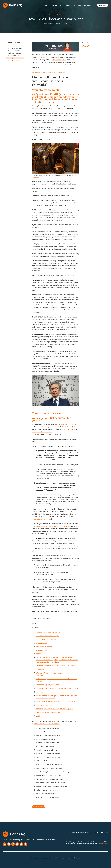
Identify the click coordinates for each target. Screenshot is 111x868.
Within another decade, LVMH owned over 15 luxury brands (56, 666)
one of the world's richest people (47, 636)
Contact (53, 840)
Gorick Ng (45, 57)
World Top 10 (40, 716)
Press (47, 840)
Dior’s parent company (44, 647)
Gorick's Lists (30, 840)
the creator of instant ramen (42, 432)
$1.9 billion (39, 654)
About (5, 840)
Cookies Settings (59, 858)
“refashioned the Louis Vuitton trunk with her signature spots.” (57, 688)
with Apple (39, 692)
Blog (23, 840)
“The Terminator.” (42, 650)
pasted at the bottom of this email (48, 632)
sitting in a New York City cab (46, 639)
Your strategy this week (13, 58)
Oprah (57, 424)
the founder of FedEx (68, 429)
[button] (89, 5)
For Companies (65, 5)
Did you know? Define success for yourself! (13, 61)
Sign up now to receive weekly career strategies (49, 72)
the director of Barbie (69, 424)
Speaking (53, 5)
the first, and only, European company (49, 712)
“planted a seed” (41, 643)
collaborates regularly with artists (47, 685)
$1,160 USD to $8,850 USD (44, 705)
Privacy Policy (35, 858)
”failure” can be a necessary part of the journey (52, 526)
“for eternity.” (40, 669)
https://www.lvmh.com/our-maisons (47, 724)
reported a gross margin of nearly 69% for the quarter (54, 709)
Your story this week (12, 46)
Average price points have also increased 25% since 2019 (55, 702)
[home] (13, 5)
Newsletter (103, 5)
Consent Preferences (73, 858)
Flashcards (77, 5)
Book (46, 5)
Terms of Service (47, 858)
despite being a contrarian (42, 519)
